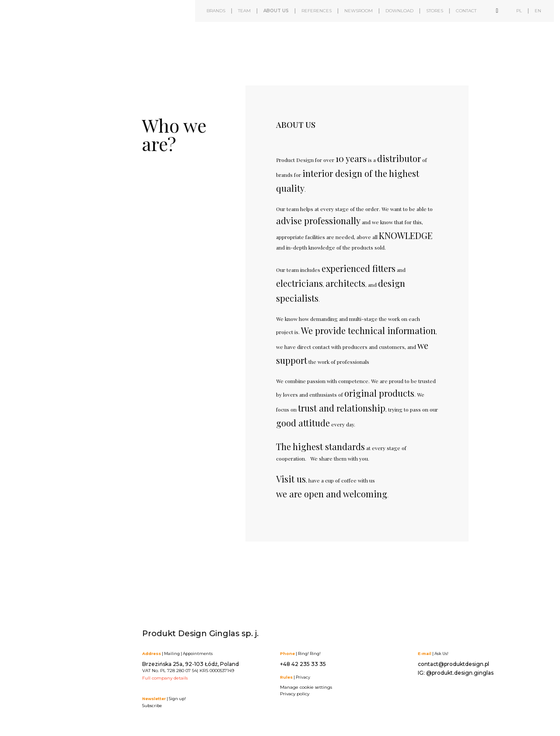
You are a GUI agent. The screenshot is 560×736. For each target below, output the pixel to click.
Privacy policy (295, 694)
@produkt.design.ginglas (460, 673)
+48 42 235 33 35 (303, 664)
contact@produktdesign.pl (453, 664)
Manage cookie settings (306, 687)
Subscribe (152, 706)
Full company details (165, 678)
